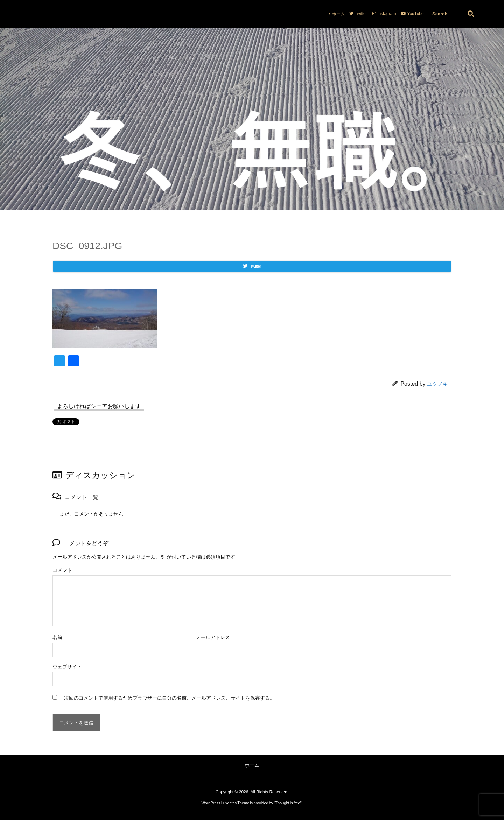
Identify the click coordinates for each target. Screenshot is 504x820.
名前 (57, 637)
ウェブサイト (67, 667)
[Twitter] (252, 266)
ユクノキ (437, 384)
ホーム (338, 14)
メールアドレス (213, 637)
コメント (62, 570)
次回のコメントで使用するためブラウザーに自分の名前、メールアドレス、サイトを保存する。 (169, 698)
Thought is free (288, 803)
